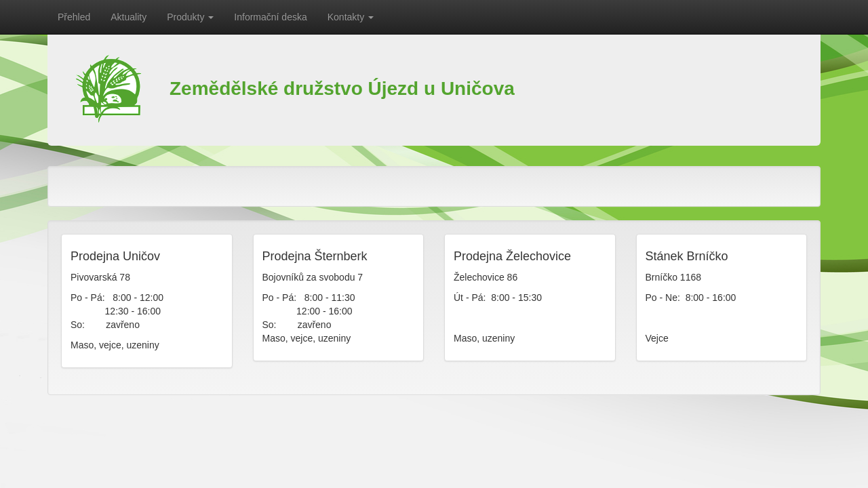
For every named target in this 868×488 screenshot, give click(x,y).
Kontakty (351, 17)
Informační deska (270, 17)
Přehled (74, 17)
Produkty (190, 17)
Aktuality (129, 17)
